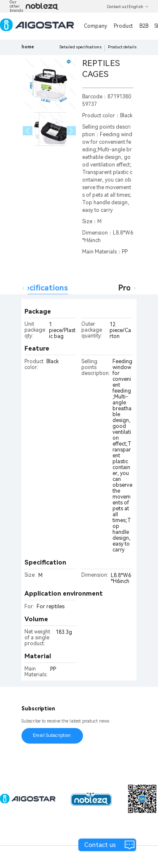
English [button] (139, 7)
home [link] (28, 47)
